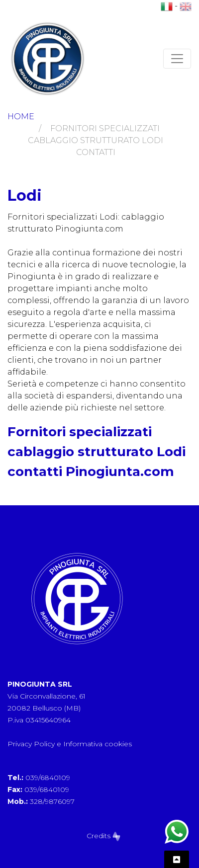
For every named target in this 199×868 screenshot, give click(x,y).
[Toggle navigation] (177, 59)
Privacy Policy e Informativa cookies (70, 744)
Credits (103, 836)
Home (21, 117)
